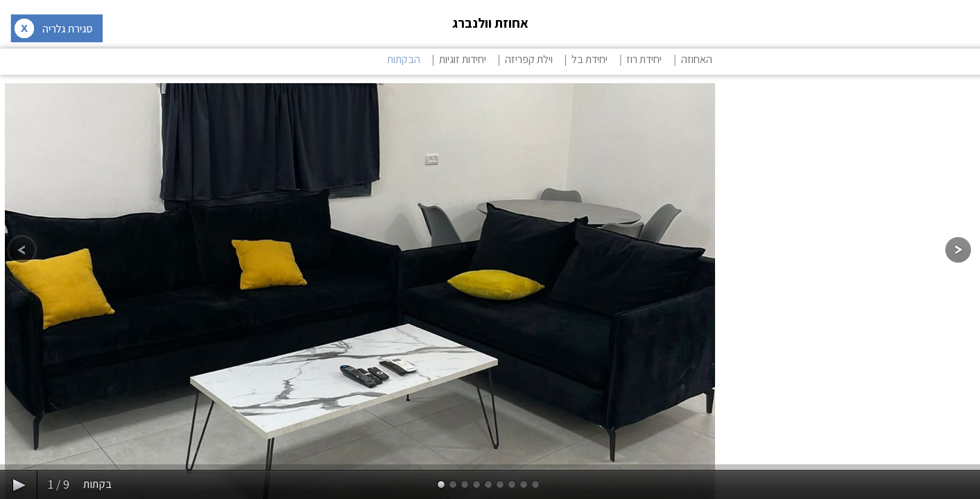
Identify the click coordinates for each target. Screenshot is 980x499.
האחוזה (697, 59)
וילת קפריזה (529, 59)
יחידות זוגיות (463, 59)
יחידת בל (590, 59)
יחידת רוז (644, 59)
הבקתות (404, 59)
